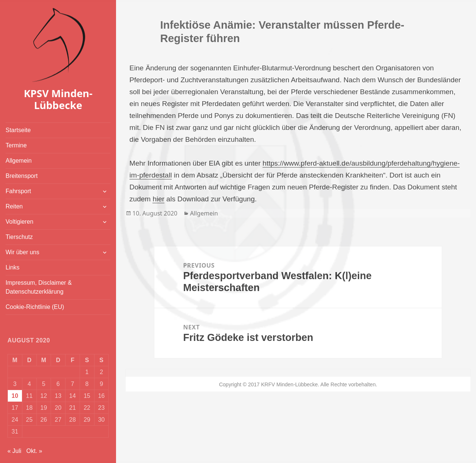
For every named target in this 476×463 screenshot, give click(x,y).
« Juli (14, 451)
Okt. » (34, 451)
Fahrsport (18, 191)
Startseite (18, 130)
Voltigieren (20, 222)
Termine (16, 145)
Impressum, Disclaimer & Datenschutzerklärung (39, 287)
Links (12, 267)
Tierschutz (19, 237)
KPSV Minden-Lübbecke (58, 99)
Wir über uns (22, 252)
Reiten (14, 206)
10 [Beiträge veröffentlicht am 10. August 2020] (15, 396)
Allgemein (19, 161)
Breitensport (22, 176)
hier (158, 199)
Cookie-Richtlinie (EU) (35, 307)
